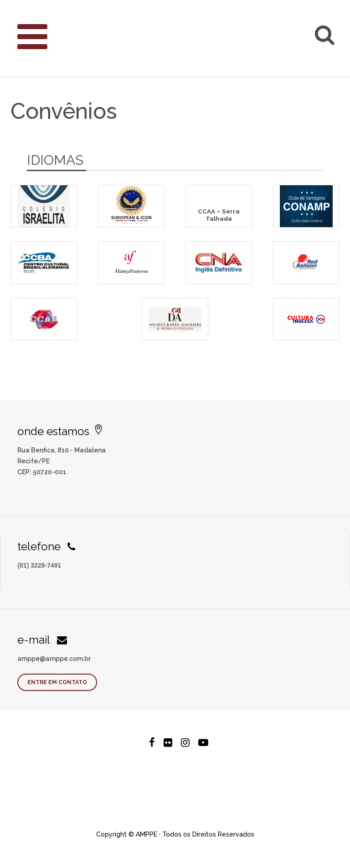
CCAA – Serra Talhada (219, 215)
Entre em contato (57, 682)
